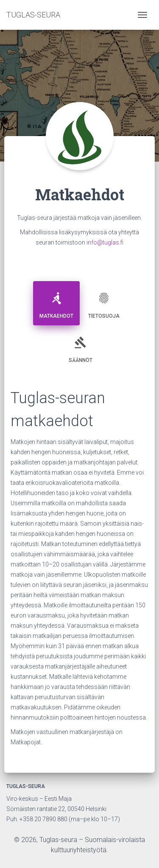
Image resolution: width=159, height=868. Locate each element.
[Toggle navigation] (142, 15)
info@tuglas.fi (105, 242)
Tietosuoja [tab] (104, 302)
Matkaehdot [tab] (56, 302)
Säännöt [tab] (81, 346)
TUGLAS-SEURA (33, 15)
